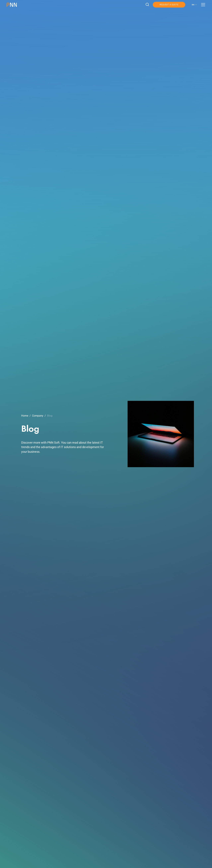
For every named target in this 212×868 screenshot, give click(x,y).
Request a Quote (169, 5)
